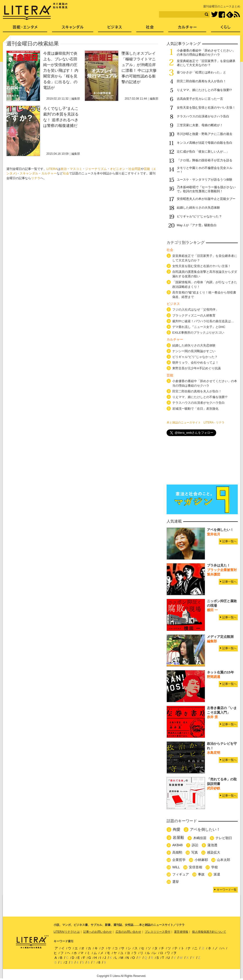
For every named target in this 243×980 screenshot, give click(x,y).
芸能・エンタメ (25, 29)
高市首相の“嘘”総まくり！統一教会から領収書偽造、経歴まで (204, 295)
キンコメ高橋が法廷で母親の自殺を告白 (205, 143)
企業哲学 (179, 860)
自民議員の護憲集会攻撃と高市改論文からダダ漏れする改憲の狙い (205, 274)
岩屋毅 (178, 838)
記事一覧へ (229, 541)
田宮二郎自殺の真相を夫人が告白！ (201, 81)
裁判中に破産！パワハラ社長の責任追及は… (203, 321)
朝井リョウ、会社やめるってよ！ (195, 363)
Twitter (214, 15)
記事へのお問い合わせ (98, 932)
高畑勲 (177, 852)
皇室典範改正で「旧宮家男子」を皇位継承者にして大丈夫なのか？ (206, 63)
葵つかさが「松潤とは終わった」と (201, 72)
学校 (215, 867)
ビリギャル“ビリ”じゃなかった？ (199, 216)
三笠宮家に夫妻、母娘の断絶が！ (200, 125)
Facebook (222, 15)
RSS (237, 14)
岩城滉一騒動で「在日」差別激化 (195, 409)
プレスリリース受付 (158, 932)
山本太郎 (224, 860)
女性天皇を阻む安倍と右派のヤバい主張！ (206, 108)
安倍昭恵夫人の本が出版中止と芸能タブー (206, 199)
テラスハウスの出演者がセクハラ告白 (203, 116)
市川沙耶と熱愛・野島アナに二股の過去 (205, 134)
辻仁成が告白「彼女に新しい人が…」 (203, 151)
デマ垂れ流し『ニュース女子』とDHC (199, 327)
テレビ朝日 (224, 838)
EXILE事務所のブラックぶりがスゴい (198, 333)
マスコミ (76, 169)
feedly (230, 15)
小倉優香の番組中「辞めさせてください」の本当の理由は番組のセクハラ (206, 53)
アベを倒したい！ (205, 829)
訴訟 (195, 845)
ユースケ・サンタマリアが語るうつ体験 (205, 180)
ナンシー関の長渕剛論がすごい (194, 351)
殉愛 (177, 829)
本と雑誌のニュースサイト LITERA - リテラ (196, 423)
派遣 (217, 874)
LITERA (52, 169)
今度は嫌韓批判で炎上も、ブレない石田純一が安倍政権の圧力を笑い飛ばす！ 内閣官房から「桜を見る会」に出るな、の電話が (61, 70)
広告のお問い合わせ (128, 932)
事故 (201, 874)
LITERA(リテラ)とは (67, 932)
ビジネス (115, 29)
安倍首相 (196, 867)
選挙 (176, 882)
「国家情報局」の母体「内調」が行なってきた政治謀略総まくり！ (205, 284)
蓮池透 (212, 845)
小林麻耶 (201, 860)
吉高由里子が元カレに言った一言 (200, 99)
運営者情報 (181, 932)
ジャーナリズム (96, 169)
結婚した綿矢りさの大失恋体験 (198, 208)
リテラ (36, 178)
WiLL (176, 867)
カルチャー (49, 173)
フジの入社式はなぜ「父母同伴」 (195, 310)
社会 (66, 173)
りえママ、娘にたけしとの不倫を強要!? (204, 90)
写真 (195, 852)
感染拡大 (214, 852)
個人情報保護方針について (209, 932)
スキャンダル (29, 173)
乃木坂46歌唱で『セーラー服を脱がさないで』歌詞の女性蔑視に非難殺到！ (206, 189)
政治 (64, 169)
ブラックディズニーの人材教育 (195, 315)
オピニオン (118, 169)
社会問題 (135, 169)
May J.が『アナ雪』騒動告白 (197, 225)
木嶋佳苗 (200, 838)
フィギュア (181, 874)
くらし (226, 29)
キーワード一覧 (227, 890)
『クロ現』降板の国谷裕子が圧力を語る (205, 160)
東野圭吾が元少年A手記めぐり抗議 (196, 368)
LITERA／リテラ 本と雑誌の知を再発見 (35, 11)
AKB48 (178, 845)
